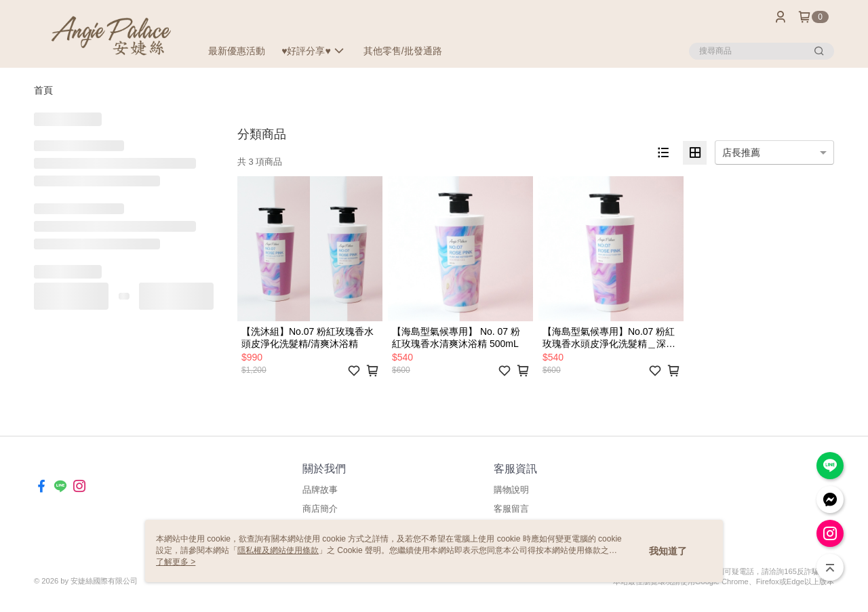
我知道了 (668, 551)
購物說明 (511, 490)
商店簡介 (320, 509)
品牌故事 (320, 490)
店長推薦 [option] (741, 152)
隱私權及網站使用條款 (278, 550)
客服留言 (511, 509)
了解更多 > (176, 562)
